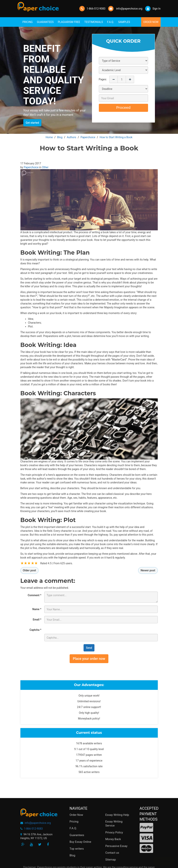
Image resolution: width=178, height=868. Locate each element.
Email (37, 620)
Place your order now (89, 659)
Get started (32, 123)
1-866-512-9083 (96, 9)
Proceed (123, 108)
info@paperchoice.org (38, 823)
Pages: (103, 79)
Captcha (35, 630)
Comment (34, 595)
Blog (72, 855)
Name (37, 609)
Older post (29, 570)
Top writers (77, 849)
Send (89, 648)
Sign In (153, 9)
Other (45, 167)
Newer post (148, 570)
